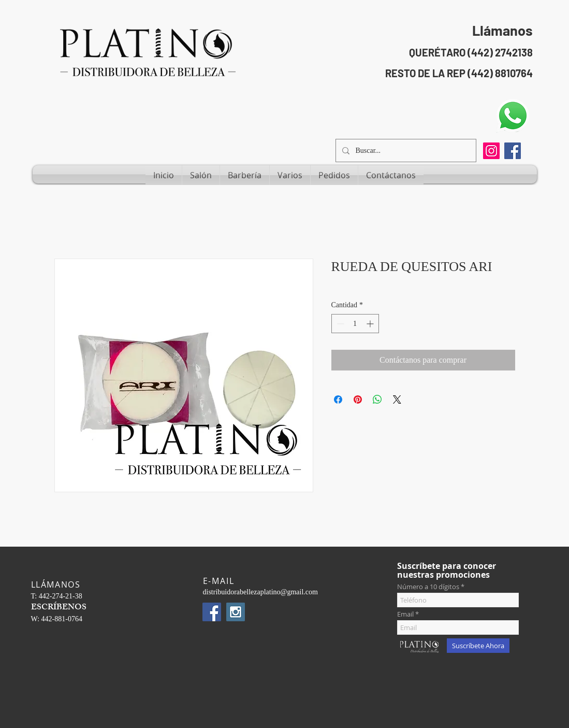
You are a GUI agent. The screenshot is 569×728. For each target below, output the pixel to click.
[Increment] (371, 324)
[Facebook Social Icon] (513, 151)
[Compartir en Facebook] (338, 399)
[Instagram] (491, 151)
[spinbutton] (355, 324)
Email (405, 614)
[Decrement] (339, 324)
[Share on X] (397, 399)
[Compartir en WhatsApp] (377, 399)
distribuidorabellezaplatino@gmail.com (260, 592)
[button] (201, 175)
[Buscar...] (405, 151)
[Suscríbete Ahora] (478, 646)
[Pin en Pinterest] (358, 399)
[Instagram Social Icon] (236, 612)
